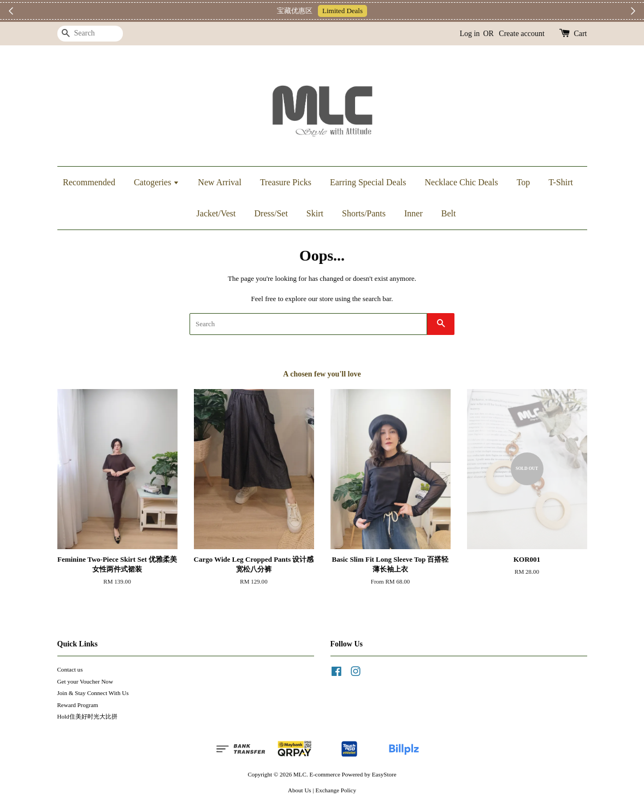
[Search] (90, 34)
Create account (522, 34)
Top (524, 182)
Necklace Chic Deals (461, 182)
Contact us (70, 669)
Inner (413, 213)
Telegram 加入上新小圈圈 (373, 11)
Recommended (89, 182)
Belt (449, 213)
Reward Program (78, 705)
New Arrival (220, 182)
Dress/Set (271, 213)
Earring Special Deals (368, 182)
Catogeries (156, 182)
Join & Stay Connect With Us (93, 693)
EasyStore (384, 774)
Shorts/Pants (364, 213)
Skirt (315, 213)
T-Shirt (561, 182)
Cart (580, 34)
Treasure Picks (286, 182)
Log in (469, 34)
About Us (300, 790)
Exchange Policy (336, 790)
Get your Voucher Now (85, 681)
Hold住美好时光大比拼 (87, 716)
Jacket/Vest (216, 213)
